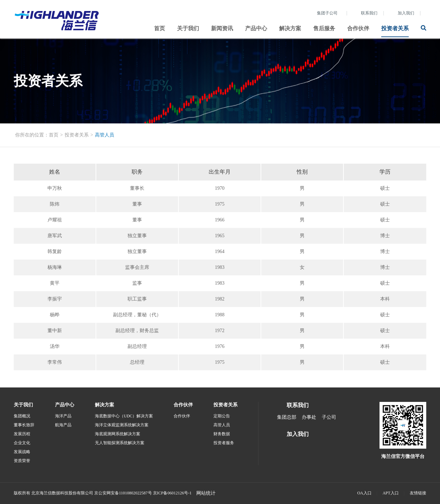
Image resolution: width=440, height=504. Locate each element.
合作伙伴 (358, 28)
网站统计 (206, 493)
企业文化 (22, 443)
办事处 (309, 417)
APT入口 (391, 493)
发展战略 (22, 452)
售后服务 (324, 28)
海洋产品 (63, 416)
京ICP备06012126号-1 (172, 493)
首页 (159, 28)
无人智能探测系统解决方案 (120, 443)
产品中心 (256, 28)
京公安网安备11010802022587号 (123, 493)
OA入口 (364, 493)
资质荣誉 (22, 461)
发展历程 (22, 434)
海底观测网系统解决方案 (118, 434)
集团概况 (22, 416)
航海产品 (63, 425)
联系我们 (369, 13)
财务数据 (222, 434)
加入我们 (406, 13)
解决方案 (290, 28)
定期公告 (222, 416)
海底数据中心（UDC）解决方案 (124, 416)
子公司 (329, 417)
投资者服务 (224, 443)
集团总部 (287, 417)
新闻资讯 (222, 28)
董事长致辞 (24, 425)
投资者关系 (395, 28)
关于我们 (188, 28)
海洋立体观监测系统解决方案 (122, 425)
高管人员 (104, 135)
